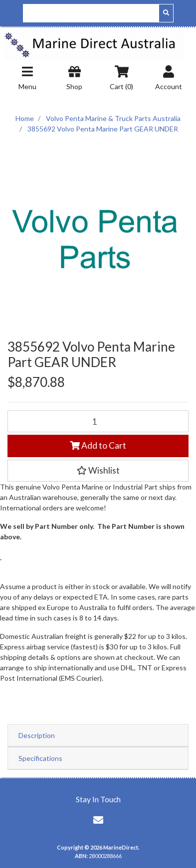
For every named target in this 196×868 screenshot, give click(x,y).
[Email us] (98, 820)
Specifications (40, 758)
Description (37, 735)
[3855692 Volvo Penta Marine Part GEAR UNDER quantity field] (98, 421)
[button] (98, 471)
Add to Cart (98, 445)
